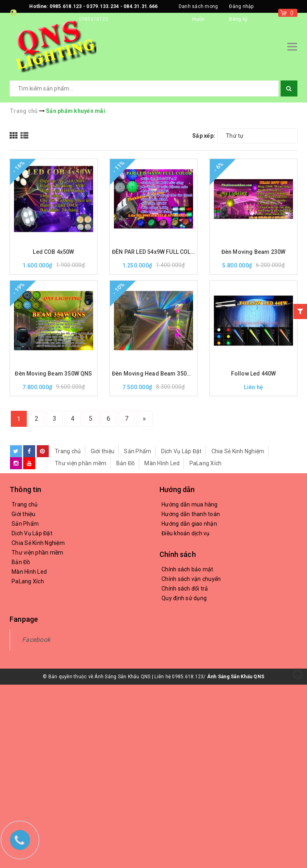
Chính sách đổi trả (185, 589)
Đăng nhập (241, 6)
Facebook (36, 640)
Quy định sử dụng (184, 598)
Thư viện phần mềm (81, 463)
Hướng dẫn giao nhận (189, 524)
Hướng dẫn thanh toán (191, 514)
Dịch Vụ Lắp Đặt (181, 451)
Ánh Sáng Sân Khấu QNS (236, 677)
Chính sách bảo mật (187, 569)
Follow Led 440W (254, 374)
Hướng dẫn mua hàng (190, 504)
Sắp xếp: (204, 136)
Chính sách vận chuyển (191, 579)
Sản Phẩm (138, 451)
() (292, 13)
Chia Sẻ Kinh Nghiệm (238, 451)
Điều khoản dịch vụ (186, 533)
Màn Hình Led (162, 463)
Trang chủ (68, 451)
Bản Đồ (126, 463)
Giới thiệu (103, 451)
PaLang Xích (206, 463)
